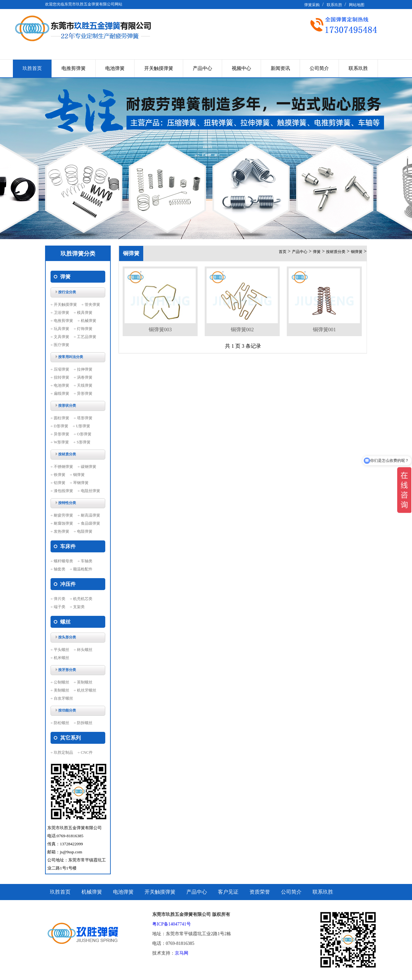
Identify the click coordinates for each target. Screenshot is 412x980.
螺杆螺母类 (63, 561)
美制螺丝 (61, 690)
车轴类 (87, 561)
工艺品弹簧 (87, 337)
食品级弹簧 (90, 523)
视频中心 (241, 68)
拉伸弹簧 (85, 369)
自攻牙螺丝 (63, 698)
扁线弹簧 (61, 393)
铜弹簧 (79, 475)
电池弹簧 (115, 68)
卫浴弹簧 (61, 313)
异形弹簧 (85, 393)
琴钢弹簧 (81, 483)
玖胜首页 (32, 68)
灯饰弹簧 (85, 329)
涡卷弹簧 (85, 377)
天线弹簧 (85, 385)
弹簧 (317, 252)
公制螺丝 (61, 682)
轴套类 (60, 569)
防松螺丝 (61, 723)
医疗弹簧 (61, 345)
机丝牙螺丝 (87, 690)
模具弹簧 (85, 313)
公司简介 (319, 68)
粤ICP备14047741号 (172, 924)
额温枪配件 (83, 569)
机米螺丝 (61, 658)
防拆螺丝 (85, 723)
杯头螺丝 (85, 650)
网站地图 (357, 5)
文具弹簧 (61, 337)
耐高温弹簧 (90, 515)
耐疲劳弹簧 (63, 515)
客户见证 (228, 892)
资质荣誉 (260, 892)
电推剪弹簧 (74, 68)
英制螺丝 (85, 682)
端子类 (60, 607)
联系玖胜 (334, 5)
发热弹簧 (61, 531)
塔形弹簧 (85, 418)
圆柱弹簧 (61, 418)
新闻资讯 (280, 68)
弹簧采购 (312, 5)
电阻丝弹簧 (90, 491)
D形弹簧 (61, 426)
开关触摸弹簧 (159, 68)
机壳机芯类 (83, 599)
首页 (283, 252)
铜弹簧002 (242, 330)
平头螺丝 (61, 650)
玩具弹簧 (61, 329)
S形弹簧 (84, 442)
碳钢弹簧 (89, 467)
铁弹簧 (60, 475)
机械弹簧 (89, 321)
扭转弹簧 (61, 377)
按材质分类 (336, 252)
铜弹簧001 (324, 330)
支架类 (79, 607)
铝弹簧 (60, 483)
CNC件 (87, 752)
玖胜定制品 (63, 752)
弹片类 (60, 599)
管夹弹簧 (92, 305)
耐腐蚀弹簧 (63, 523)
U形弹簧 (83, 426)
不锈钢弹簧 (63, 467)
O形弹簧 (84, 434)
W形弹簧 (61, 442)
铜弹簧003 (160, 330)
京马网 (182, 953)
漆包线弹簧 (63, 491)
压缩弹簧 (61, 369)
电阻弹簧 (85, 531)
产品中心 (202, 68)
